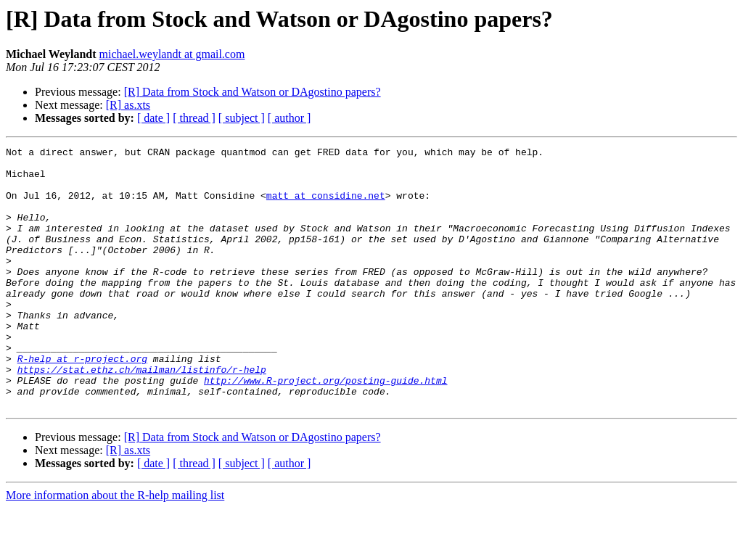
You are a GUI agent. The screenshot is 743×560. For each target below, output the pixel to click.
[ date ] (153, 118)
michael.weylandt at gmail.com (172, 54)
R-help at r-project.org (82, 402)
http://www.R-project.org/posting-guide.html (325, 428)
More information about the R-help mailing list (115, 547)
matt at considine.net (326, 206)
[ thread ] (194, 118)
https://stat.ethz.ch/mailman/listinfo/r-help (142, 415)
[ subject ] (242, 118)
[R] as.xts (128, 105)
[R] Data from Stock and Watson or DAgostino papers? (253, 92)
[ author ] (290, 118)
